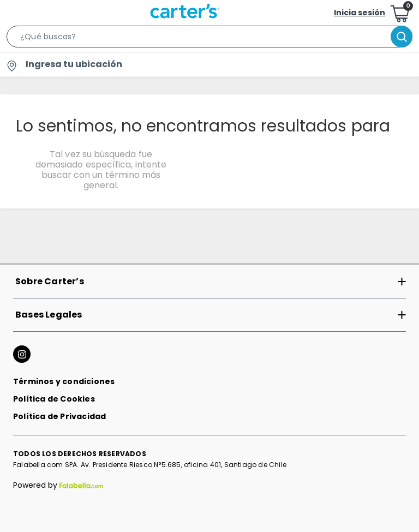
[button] (209, 39)
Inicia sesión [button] (360, 13)
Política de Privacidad (59, 416)
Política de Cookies (54, 399)
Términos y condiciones (64, 381)
